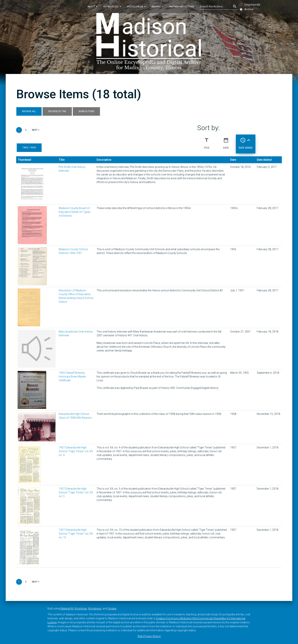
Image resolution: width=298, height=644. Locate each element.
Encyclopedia (136, 6)
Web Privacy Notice (149, 636)
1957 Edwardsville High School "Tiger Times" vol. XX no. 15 (76, 534)
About (92, 6)
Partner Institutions (181, 6)
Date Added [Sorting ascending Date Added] (246, 142)
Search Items (86, 111)
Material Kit (67, 609)
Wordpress (95, 609)
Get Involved (112, 6)
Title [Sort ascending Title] (207, 142)
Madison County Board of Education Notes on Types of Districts (75, 212)
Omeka (112, 609)
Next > (36, 130)
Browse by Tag (57, 111)
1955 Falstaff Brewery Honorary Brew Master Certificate (72, 377)
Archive (157, 6)
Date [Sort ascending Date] (226, 142)
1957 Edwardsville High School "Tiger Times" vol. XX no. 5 (76, 492)
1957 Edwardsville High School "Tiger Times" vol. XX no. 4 (76, 451)
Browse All (29, 111)
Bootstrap (81, 609)
